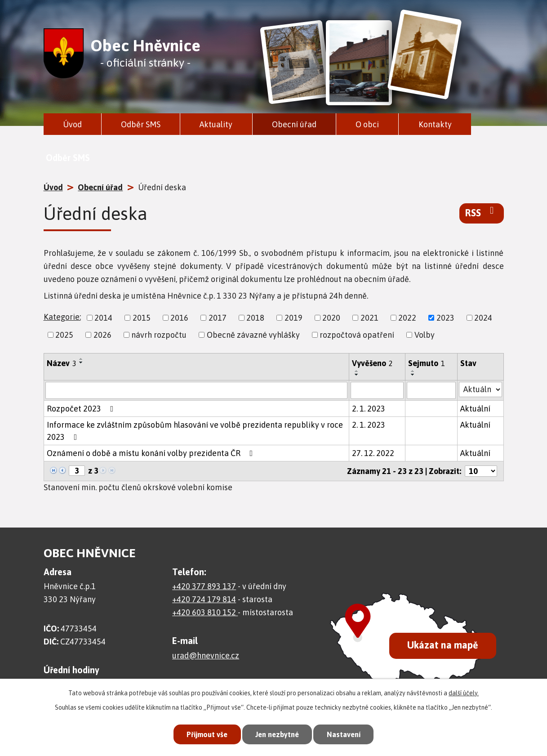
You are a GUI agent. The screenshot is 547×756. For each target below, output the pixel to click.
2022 (407, 318)
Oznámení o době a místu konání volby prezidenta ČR (152, 453)
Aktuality (216, 124)
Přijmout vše (204, 734)
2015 (142, 318)
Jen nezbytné (277, 734)
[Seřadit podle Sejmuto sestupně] (413, 375)
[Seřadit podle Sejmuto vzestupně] (413, 371)
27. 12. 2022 (373, 453)
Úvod (72, 124)
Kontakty (435, 124)
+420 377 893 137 (204, 586)
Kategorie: (62, 317)
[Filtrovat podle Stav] (480, 389)
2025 (64, 335)
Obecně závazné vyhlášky (253, 335)
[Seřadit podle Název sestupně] (81, 362)
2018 (255, 318)
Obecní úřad (294, 124)
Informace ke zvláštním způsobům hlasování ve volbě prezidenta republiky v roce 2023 (195, 431)
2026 (102, 335)
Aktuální (475, 409)
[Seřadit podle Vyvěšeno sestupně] (357, 375)
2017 (218, 318)
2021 (369, 318)
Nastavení (347, 734)
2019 (294, 318)
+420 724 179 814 (204, 599)
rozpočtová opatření (357, 335)
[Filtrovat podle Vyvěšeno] (377, 390)
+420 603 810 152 (205, 612)
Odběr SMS (141, 124)
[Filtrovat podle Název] (196, 390)
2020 (331, 318)
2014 (103, 318)
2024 (483, 318)
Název (62, 363)
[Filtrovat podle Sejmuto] (431, 390)
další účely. (464, 692)
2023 (445, 318)
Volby (425, 335)
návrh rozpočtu (159, 335)
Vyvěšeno (372, 363)
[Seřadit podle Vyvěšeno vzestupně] (357, 371)
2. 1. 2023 (369, 409)
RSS (482, 212)
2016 (179, 318)
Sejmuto (427, 363)
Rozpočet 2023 (82, 409)
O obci (367, 124)
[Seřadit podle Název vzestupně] (81, 359)
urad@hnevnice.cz (206, 655)
